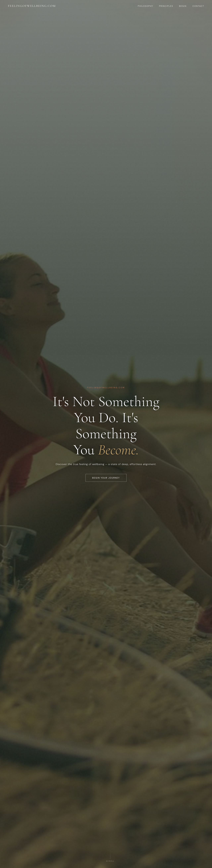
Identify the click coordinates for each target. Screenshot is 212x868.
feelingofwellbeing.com (32, 6)
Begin (183, 6)
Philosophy (146, 6)
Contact (198, 6)
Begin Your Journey (106, 482)
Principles (166, 6)
